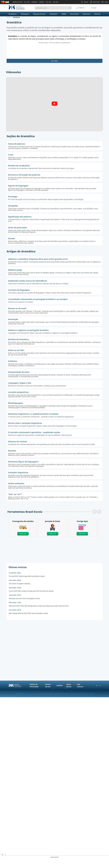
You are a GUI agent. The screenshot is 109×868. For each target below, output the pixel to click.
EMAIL (105, 2)
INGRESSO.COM (17, 2)
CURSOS (42, 2)
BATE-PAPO (95, 2)
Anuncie (60, 690)
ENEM (65, 14)
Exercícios (87, 14)
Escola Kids (75, 14)
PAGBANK (34, 2)
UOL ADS (56, 2)
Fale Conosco (80, 690)
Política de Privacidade (34, 690)
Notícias (97, 14)
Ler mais (54, 65)
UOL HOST (27, 2)
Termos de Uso (48, 690)
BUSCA (85, 2)
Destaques (26, 14)
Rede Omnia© (29, 698)
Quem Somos (69, 690)
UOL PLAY (49, 2)
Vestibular (54, 14)
